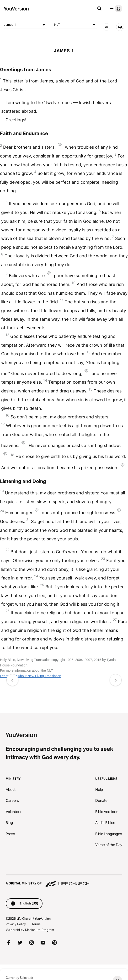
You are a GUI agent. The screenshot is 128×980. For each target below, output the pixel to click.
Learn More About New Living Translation (31, 676)
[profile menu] (115, 9)
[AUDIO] (107, 27)
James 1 (25, 25)
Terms (36, 924)
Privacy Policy (16, 924)
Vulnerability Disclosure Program (30, 930)
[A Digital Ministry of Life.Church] (64, 881)
